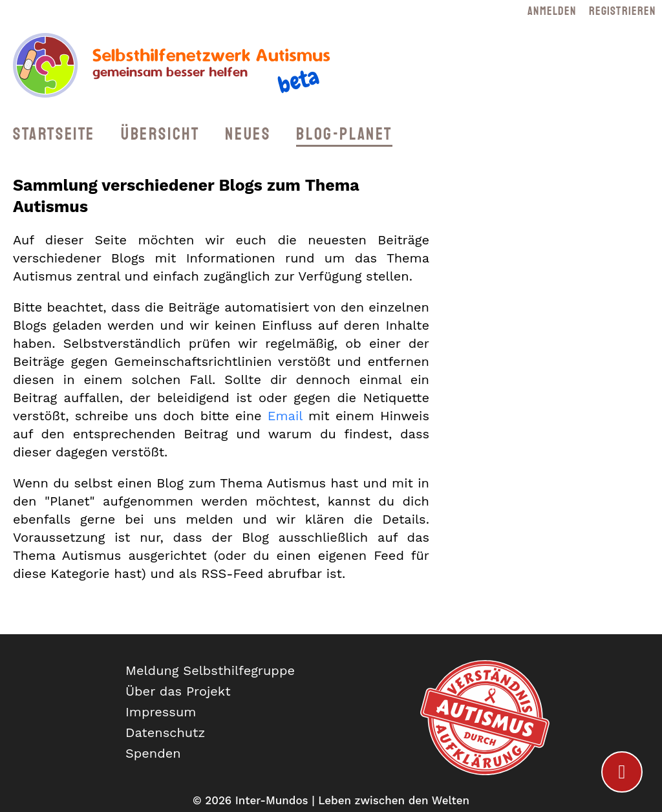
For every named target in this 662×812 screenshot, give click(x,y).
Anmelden (552, 11)
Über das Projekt (178, 691)
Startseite (54, 134)
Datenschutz (165, 732)
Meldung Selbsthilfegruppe (210, 670)
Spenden (153, 753)
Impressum (161, 712)
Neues (248, 134)
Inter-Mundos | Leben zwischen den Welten (352, 800)
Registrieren (622, 11)
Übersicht (160, 134)
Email (285, 416)
